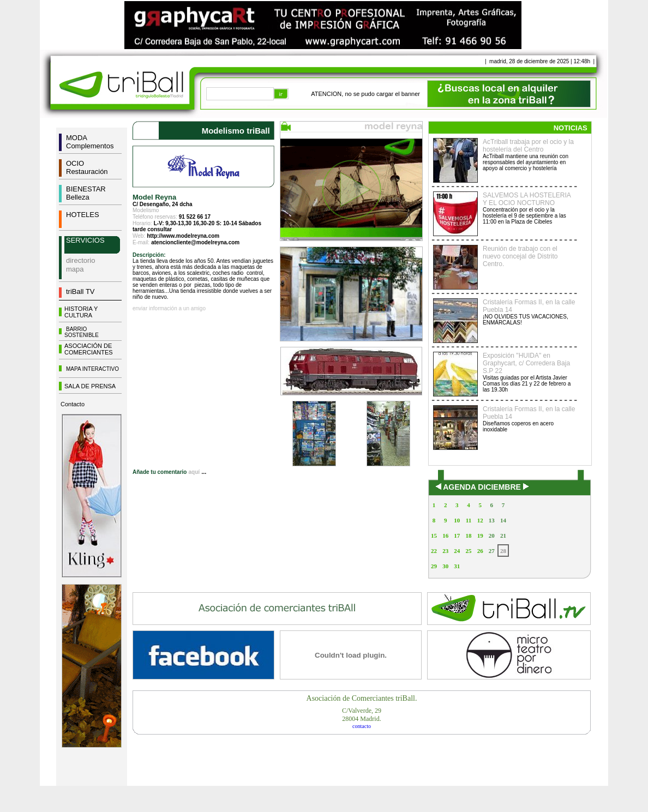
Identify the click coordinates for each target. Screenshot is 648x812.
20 (492, 536)
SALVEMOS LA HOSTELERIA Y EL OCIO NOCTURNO (527, 199)
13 (492, 520)
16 (445, 536)
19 (480, 536)
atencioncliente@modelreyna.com (195, 242)
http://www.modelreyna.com (183, 236)
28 (503, 551)
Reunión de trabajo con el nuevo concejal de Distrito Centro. (520, 256)
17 (457, 536)
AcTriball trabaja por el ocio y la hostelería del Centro (528, 146)
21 (503, 536)
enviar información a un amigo (169, 308)
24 (457, 551)
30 (445, 566)
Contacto (73, 404)
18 (468, 536)
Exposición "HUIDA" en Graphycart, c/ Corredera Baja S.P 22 (526, 363)
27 (492, 551)
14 (503, 520)
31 (457, 566)
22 (434, 551)
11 (469, 520)
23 (445, 551)
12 (480, 520)
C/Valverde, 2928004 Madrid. (362, 715)
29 (434, 566)
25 (468, 551)
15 (434, 536)
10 (457, 520)
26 (480, 551)
